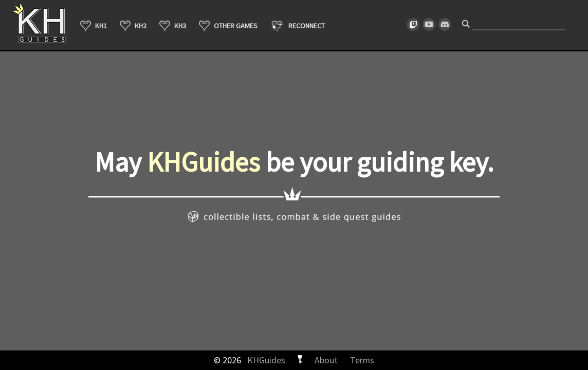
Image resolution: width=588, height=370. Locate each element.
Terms (362, 360)
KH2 (133, 26)
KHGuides (266, 360)
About (326, 360)
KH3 (173, 26)
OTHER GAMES (228, 26)
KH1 (94, 26)
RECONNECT (298, 26)
